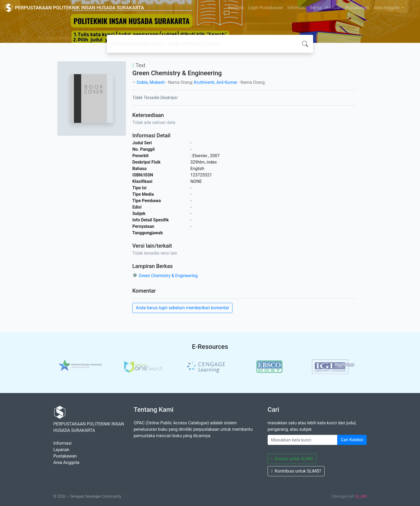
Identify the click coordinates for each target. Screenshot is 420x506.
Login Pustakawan (266, 8)
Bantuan (333, 8)
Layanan (61, 450)
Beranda (236, 8)
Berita (316, 8)
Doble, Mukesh (151, 82)
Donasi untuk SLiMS (292, 459)
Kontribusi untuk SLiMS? (296, 471)
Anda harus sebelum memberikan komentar (182, 308)
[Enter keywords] (303, 440)
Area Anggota (387, 8)
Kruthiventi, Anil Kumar (215, 82)
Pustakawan (357, 8)
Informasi (297, 8)
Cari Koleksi (352, 440)
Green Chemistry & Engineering (168, 276)
